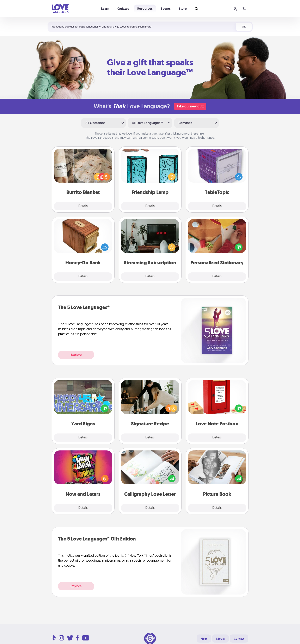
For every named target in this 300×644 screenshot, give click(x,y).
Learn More (145, 27)
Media (220, 639)
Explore (76, 355)
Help (204, 639)
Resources (145, 9)
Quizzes (123, 9)
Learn (105, 9)
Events (166, 9)
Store (183, 9)
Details (83, 206)
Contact (239, 639)
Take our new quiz (190, 106)
